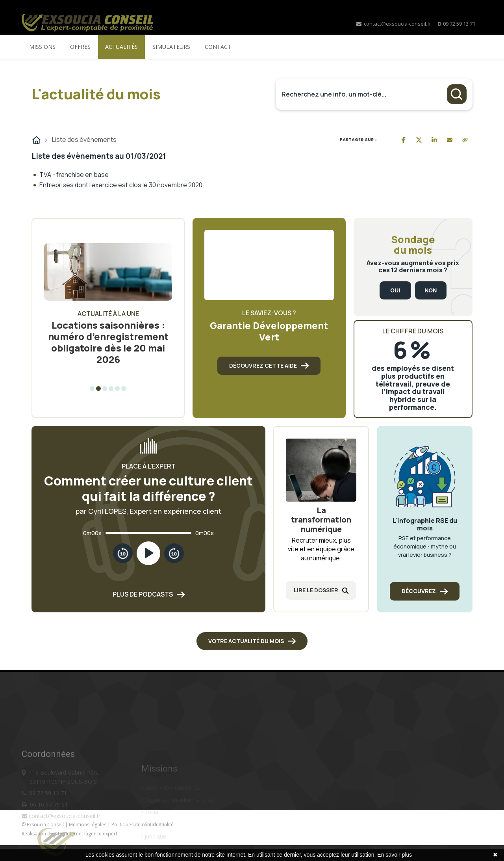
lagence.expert (101, 834)
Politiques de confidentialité (143, 825)
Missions (42, 47)
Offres (80, 47)
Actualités (121, 47)
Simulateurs (171, 47)
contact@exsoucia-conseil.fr (394, 24)
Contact (218, 47)
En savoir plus (395, 855)
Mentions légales (88, 825)
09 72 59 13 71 (459, 24)
